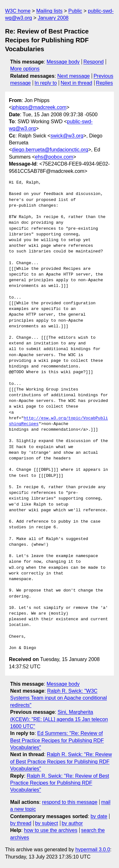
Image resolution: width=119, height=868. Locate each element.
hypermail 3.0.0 (93, 850)
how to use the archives (51, 830)
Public (75, 11)
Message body (63, 62)
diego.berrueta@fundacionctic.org (50, 150)
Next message (74, 76)
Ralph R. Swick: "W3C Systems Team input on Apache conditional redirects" (59, 698)
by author (72, 823)
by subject (47, 823)
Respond (94, 62)
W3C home (18, 11)
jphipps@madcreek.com (39, 107)
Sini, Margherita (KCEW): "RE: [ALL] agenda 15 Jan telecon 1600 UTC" (59, 719)
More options (25, 69)
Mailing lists (49, 11)
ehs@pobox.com (54, 157)
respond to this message (69, 802)
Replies (104, 83)
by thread (21, 823)
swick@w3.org (67, 136)
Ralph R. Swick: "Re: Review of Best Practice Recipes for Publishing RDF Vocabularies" (61, 762)
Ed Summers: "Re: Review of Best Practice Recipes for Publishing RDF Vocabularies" (57, 740)
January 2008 (53, 18)
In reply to (46, 83)
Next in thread (76, 83)
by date (99, 816)
